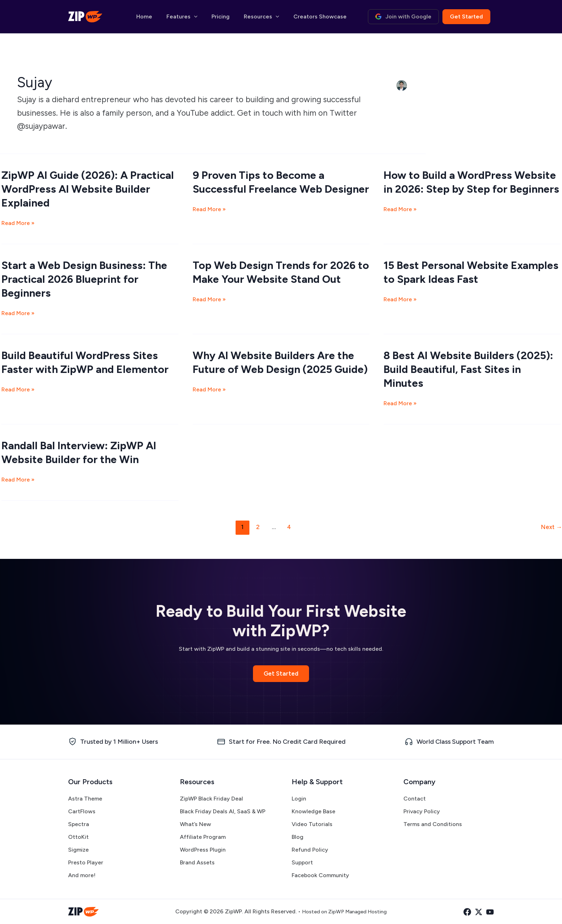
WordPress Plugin (203, 850)
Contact (415, 799)
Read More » (18, 223)
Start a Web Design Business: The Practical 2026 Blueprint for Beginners (84, 279)
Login (299, 799)
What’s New (195, 824)
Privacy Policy (422, 811)
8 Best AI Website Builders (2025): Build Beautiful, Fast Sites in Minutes (468, 369)
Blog (297, 837)
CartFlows (82, 811)
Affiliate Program (203, 837)
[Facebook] (460, 912)
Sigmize (78, 850)
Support (302, 862)
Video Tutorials (312, 824)
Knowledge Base (313, 811)
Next (551, 527)
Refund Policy (310, 850)
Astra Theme (85, 799)
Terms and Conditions (433, 824)
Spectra (79, 824)
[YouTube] (490, 912)
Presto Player (86, 862)
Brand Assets (197, 862)
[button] (206, 17)
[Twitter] (475, 912)
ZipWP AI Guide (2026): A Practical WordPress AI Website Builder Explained (88, 189)
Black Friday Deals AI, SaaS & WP (223, 811)
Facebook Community (320, 875)
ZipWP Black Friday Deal (211, 799)
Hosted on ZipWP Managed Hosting (344, 911)
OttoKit (78, 837)
